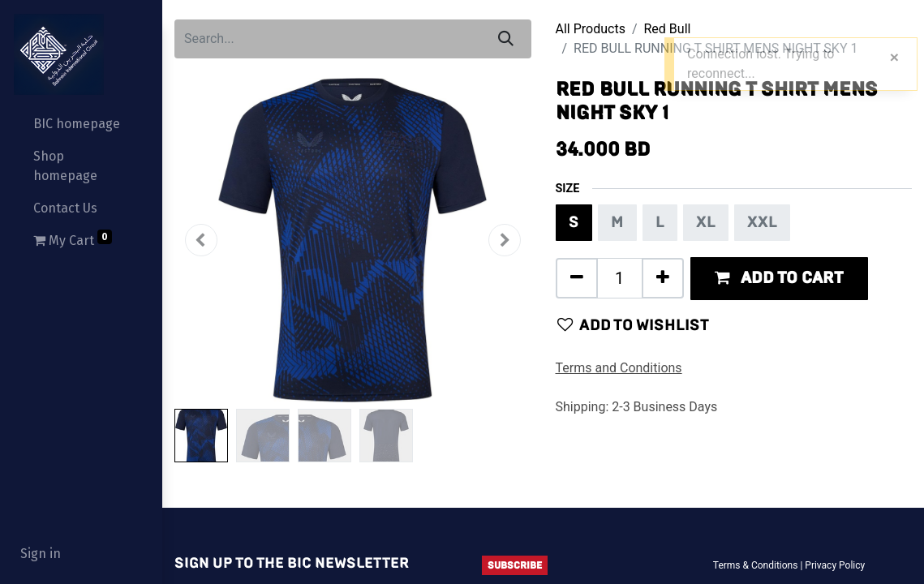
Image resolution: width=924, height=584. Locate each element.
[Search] (506, 39)
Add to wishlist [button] (633, 325)
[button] (201, 240)
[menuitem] (81, 124)
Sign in (41, 554)
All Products (591, 29)
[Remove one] (577, 278)
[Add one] (663, 278)
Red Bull (668, 29)
